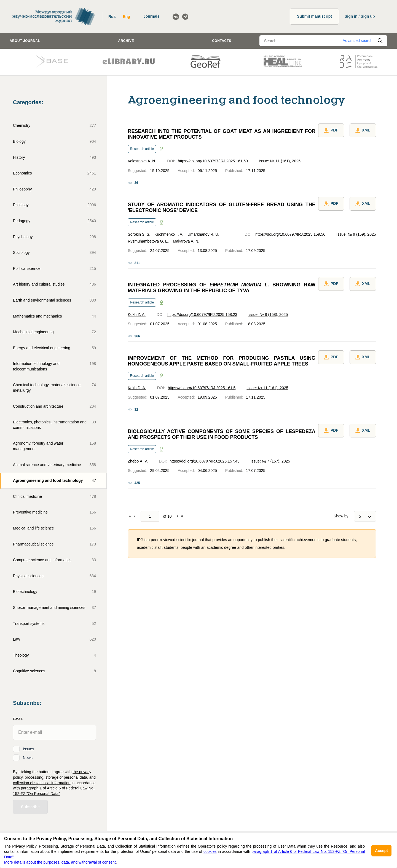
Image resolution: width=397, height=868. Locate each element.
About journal (25, 41)
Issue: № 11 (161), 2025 (280, 161)
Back (135, 516)
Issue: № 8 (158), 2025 (268, 315)
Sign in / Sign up (360, 16)
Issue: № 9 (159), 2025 (356, 234)
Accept (381, 851)
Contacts (222, 41)
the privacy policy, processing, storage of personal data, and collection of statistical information (54, 777)
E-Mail (18, 719)
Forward (178, 516)
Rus (112, 17)
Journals (151, 16)
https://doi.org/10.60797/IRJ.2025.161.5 (202, 388)
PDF (331, 130)
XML (363, 130)
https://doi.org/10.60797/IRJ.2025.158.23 (202, 315)
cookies (210, 851)
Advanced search (358, 41)
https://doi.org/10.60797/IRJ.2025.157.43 (205, 461)
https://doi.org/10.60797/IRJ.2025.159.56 (290, 234)
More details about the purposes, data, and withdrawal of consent (60, 862)
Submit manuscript (314, 16)
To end (182, 516)
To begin (130, 516)
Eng (126, 17)
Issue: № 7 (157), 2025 (270, 461)
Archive (126, 41)
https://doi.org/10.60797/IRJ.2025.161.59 (213, 161)
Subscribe (30, 807)
